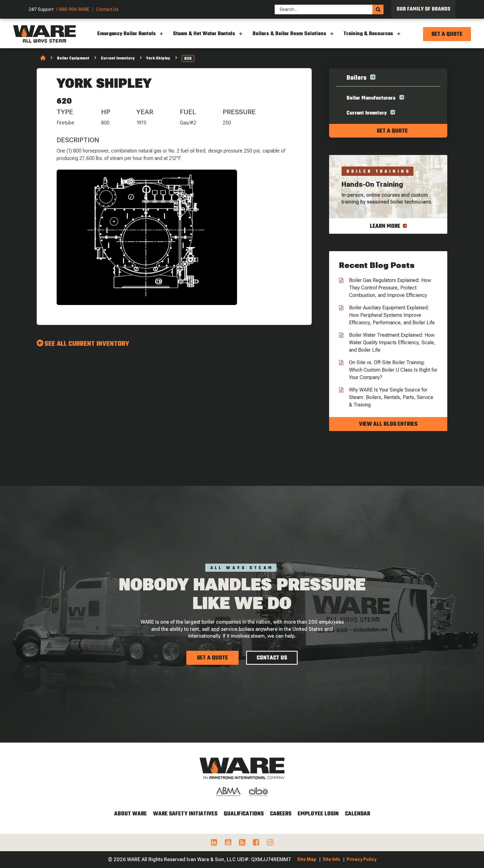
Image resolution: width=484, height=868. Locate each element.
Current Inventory (118, 59)
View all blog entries (388, 424)
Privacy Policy (361, 859)
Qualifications (244, 814)
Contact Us (107, 9)
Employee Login (318, 814)
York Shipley (158, 59)
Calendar (358, 814)
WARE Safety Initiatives (185, 814)
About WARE (130, 814)
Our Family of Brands (423, 9)
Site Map (307, 859)
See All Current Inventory (87, 344)
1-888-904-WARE (73, 9)
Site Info (331, 859)
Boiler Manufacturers (371, 98)
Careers (281, 814)
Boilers (356, 78)
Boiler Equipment (73, 59)
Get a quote (392, 131)
